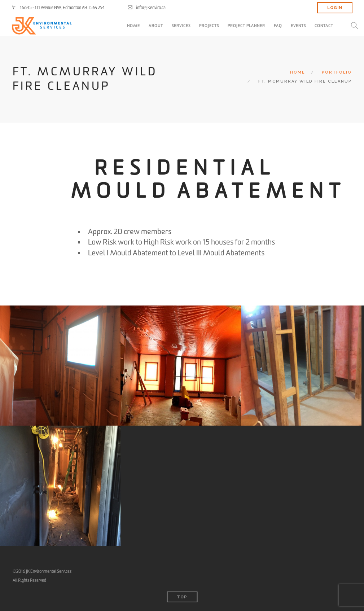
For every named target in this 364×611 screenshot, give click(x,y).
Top (182, 597)
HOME (133, 26)
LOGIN (335, 8)
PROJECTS (209, 26)
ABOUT (156, 26)
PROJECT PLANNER (246, 26)
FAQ (278, 26)
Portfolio (337, 72)
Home (298, 72)
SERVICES (181, 26)
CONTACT (324, 26)
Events (298, 26)
